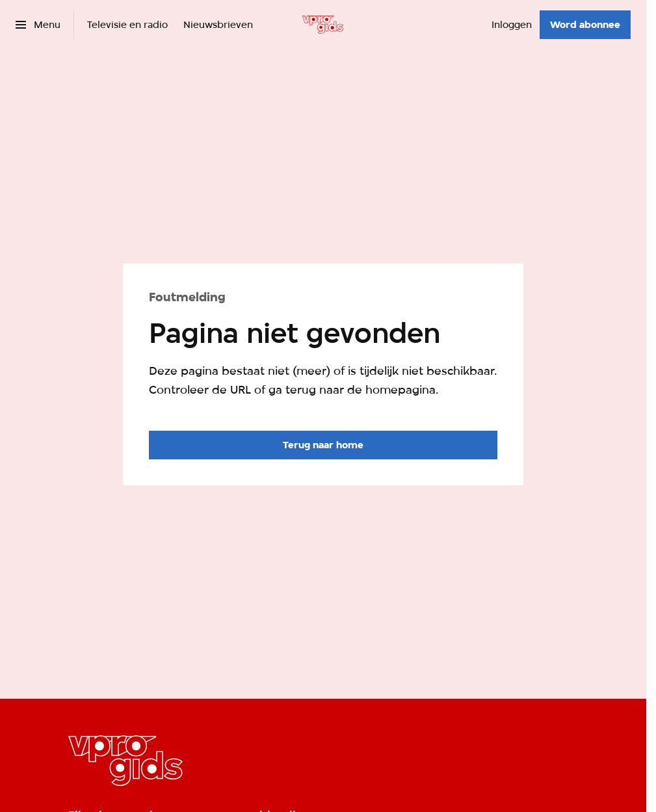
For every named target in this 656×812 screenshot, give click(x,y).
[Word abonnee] (585, 25)
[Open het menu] (38, 25)
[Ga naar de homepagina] (323, 445)
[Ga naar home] (323, 25)
